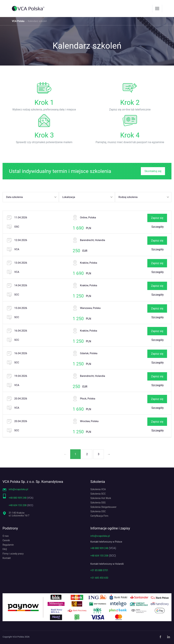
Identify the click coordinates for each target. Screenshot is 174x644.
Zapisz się (157, 218)
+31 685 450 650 (99, 578)
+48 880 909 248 (18, 498)
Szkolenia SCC (98, 494)
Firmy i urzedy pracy (13, 554)
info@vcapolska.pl (18, 489)
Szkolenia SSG (98, 503)
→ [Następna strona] (109, 454)
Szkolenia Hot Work (101, 498)
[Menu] (157, 9)
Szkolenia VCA (98, 489)
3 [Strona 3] (99, 454)
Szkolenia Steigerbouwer (103, 507)
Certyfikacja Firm (99, 516)
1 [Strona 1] (76, 454)
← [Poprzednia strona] (65, 454)
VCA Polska (18, 21)
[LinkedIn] (169, 637)
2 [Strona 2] (87, 454)
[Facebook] (160, 637)
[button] (31, 197)
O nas (6, 536)
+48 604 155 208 (18, 505)
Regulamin (8, 545)
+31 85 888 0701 (99, 570)
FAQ (5, 549)
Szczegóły (158, 227)
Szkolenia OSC (98, 511)
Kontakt (7, 558)
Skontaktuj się (153, 171)
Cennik (6, 540)
